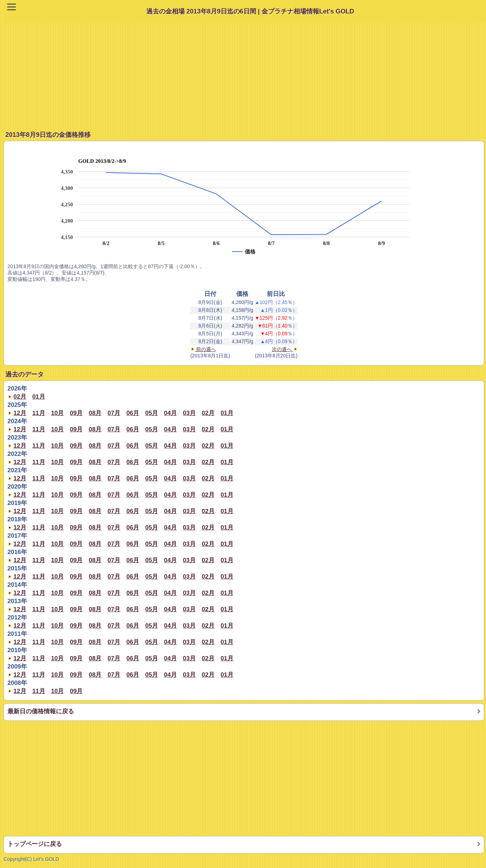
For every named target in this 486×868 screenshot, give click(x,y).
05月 (152, 413)
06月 (133, 413)
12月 (20, 413)
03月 (189, 413)
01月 (39, 397)
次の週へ (285, 349)
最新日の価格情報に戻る (41, 711)
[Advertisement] (245, 73)
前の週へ (203, 349)
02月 (20, 397)
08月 (95, 413)
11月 (39, 413)
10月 (58, 413)
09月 (76, 413)
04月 (170, 413)
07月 (114, 413)
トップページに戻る (35, 844)
